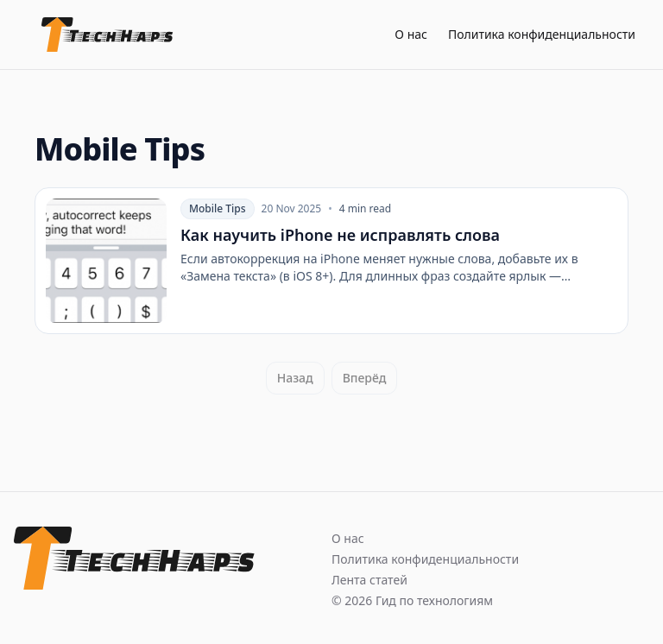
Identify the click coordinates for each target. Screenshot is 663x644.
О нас (411, 34)
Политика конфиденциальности (542, 34)
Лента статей (369, 580)
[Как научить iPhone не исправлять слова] (331, 261)
